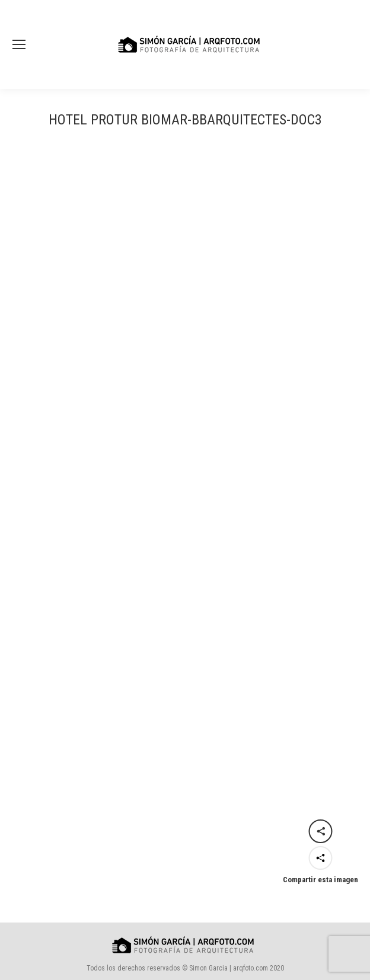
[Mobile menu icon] (19, 44)
